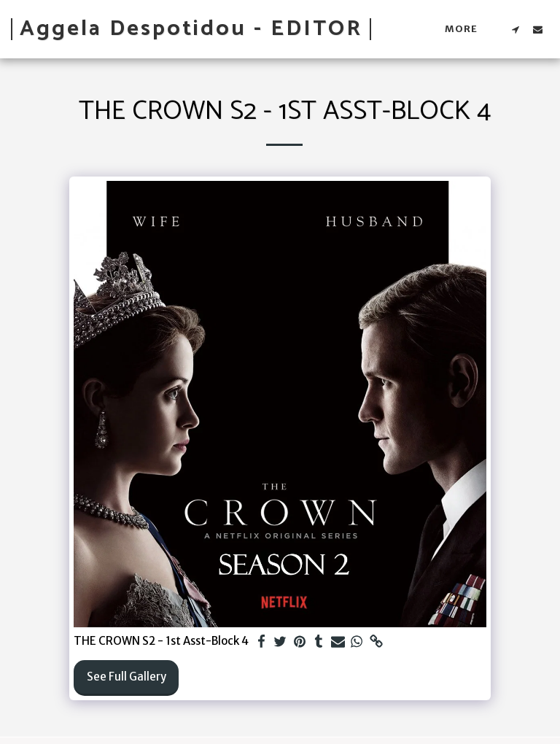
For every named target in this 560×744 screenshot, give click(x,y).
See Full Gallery (127, 677)
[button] (515, 29)
